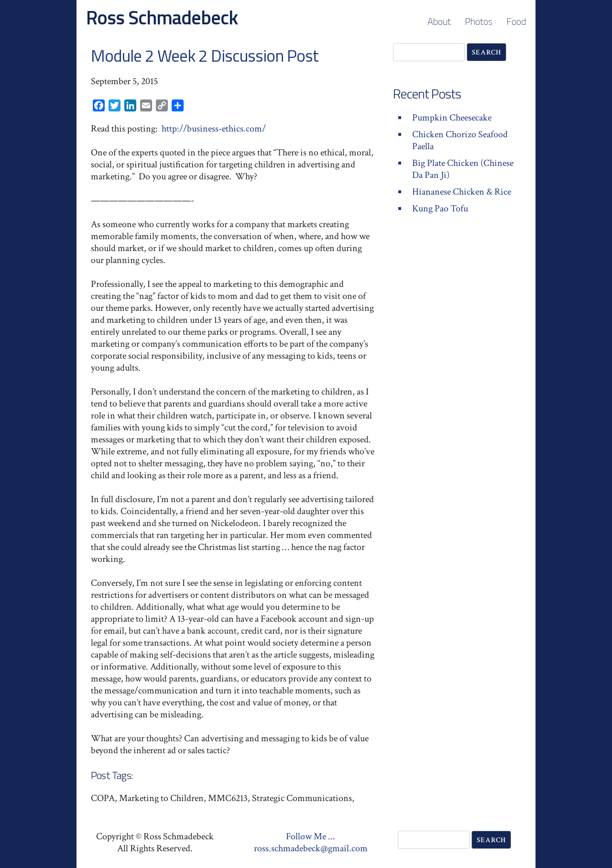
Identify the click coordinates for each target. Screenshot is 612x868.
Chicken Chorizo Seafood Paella (460, 140)
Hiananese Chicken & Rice (462, 192)
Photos (479, 21)
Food (516, 21)
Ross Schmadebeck (162, 17)
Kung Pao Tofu (440, 209)
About (439, 21)
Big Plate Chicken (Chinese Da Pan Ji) (463, 169)
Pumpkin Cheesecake (452, 118)
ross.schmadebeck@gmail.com (311, 848)
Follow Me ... (311, 836)
